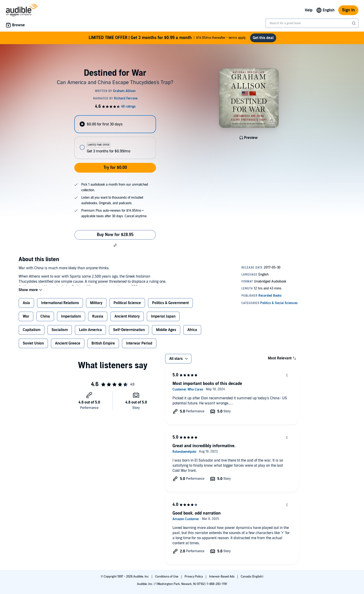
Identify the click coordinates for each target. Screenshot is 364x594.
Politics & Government (170, 307)
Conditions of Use (167, 577)
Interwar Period (139, 347)
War (26, 320)
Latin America (90, 334)
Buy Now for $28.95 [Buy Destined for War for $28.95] (115, 235)
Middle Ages (166, 334)
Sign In (348, 10)
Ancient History (127, 320)
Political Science (127, 307)
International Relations (60, 307)
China (45, 320)
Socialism (60, 334)
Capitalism (32, 334)
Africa (192, 334)
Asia (26, 307)
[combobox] (312, 23)
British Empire (103, 347)
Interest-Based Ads (222, 577)
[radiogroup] (115, 137)
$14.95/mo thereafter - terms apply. (167, 38)
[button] (115, 245)
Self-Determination (129, 334)
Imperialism (71, 320)
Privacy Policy (194, 577)
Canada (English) (252, 577)
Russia (98, 320)
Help (309, 10)
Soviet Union (33, 347)
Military (96, 307)
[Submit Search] (354, 23)
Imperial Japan (163, 320)
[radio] (115, 124)
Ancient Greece (68, 347)
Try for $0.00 (115, 168)
